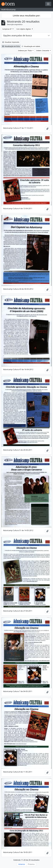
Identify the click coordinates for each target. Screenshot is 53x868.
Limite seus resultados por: (26, 16)
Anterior (22, 864)
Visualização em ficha (11, 46)
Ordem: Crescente (43, 51)
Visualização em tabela (31, 46)
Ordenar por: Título (25, 51)
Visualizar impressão (11, 42)
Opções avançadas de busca (17, 35)
